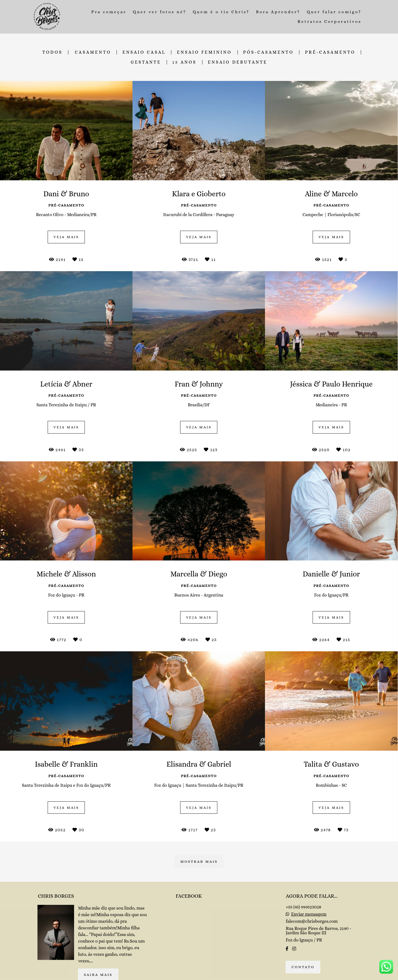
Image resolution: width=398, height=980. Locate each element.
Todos (52, 52)
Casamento (93, 52)
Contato (303, 967)
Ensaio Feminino (204, 52)
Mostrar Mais (199, 861)
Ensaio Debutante (238, 62)
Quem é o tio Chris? (221, 12)
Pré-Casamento (330, 52)
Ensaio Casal (144, 52)
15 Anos (185, 62)
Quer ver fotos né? (159, 12)
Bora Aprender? (278, 12)
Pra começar (109, 12)
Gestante (146, 62)
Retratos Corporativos (330, 21)
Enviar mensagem (309, 914)
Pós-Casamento (269, 52)
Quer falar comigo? (334, 12)
